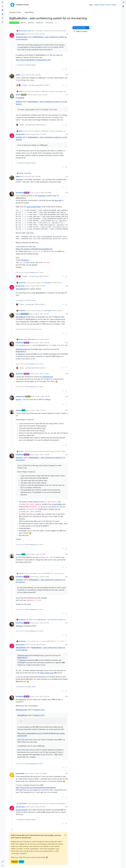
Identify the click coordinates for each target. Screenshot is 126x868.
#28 (67, 807)
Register (15, 862)
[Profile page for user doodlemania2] (12, 398)
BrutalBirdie (20, 193)
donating (32, 272)
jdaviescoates (23, 31)
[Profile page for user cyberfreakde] (12, 775)
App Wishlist (14, 23)
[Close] (65, 835)
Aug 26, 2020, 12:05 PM (38, 134)
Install (114, 5)
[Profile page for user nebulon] (12, 412)
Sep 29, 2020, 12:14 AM (38, 645)
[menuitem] (123, 2)
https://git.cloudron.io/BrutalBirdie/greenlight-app (34, 249)
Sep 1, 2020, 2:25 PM (42, 374)
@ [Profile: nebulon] (25, 260)
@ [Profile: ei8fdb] (21, 98)
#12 (67, 134)
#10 (67, 75)
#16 (67, 314)
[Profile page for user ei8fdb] (12, 76)
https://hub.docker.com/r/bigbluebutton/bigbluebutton (36, 788)
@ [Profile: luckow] (22, 354)
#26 (67, 696)
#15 (67, 286)
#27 (67, 773)
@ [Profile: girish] (19, 399)
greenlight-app (48, 377)
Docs (108, 5)
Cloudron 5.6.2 (39, 710)
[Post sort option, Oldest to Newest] (81, 32)
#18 (67, 374)
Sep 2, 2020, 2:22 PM (39, 410)
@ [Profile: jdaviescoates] (22, 37)
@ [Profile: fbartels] (19, 179)
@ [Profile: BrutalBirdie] (21, 289)
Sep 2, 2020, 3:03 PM (39, 554)
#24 (67, 623)
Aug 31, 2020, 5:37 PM (38, 286)
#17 (67, 343)
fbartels (18, 95)
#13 (67, 176)
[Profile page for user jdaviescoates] (12, 35)
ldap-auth (58, 200)
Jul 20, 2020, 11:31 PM (38, 34)
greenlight (42, 196)
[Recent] (3, 6)
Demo (103, 5)
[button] (3, 862)
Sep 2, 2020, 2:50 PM (42, 455)
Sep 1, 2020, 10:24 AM (42, 343)
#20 (67, 410)
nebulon (18, 410)
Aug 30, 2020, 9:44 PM (33, 176)
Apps (91, 5)
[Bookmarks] (3, 18)
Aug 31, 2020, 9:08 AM (43, 193)
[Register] (123, 6)
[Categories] (3, 2)
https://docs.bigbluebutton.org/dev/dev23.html (33, 60)
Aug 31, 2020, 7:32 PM (42, 314)
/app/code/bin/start (34, 207)
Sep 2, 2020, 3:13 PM (42, 577)
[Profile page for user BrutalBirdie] (12, 194)
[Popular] (3, 14)
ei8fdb (18, 75)
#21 (67, 455)
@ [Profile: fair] (29, 31)
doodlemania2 (20, 396)
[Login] (123, 2)
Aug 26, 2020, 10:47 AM (40, 95)
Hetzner (34, 65)
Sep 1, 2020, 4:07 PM (43, 396)
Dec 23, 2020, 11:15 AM (38, 807)
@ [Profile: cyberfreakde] (21, 810)
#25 (67, 645)
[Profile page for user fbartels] (12, 96)
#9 (67, 34)
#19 (67, 396)
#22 (67, 554)
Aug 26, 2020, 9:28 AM (33, 75)
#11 (67, 95)
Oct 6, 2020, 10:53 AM (42, 696)
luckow (18, 314)
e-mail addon (57, 504)
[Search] (3, 22)
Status (97, 5)
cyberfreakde (20, 773)
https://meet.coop (47, 673)
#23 (67, 577)
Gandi (28, 65)
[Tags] (3, 10)
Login (21, 862)
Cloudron (21, 65)
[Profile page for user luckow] (12, 315)
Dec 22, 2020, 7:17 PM (37, 773)
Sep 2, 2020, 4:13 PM (42, 623)
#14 (67, 193)
